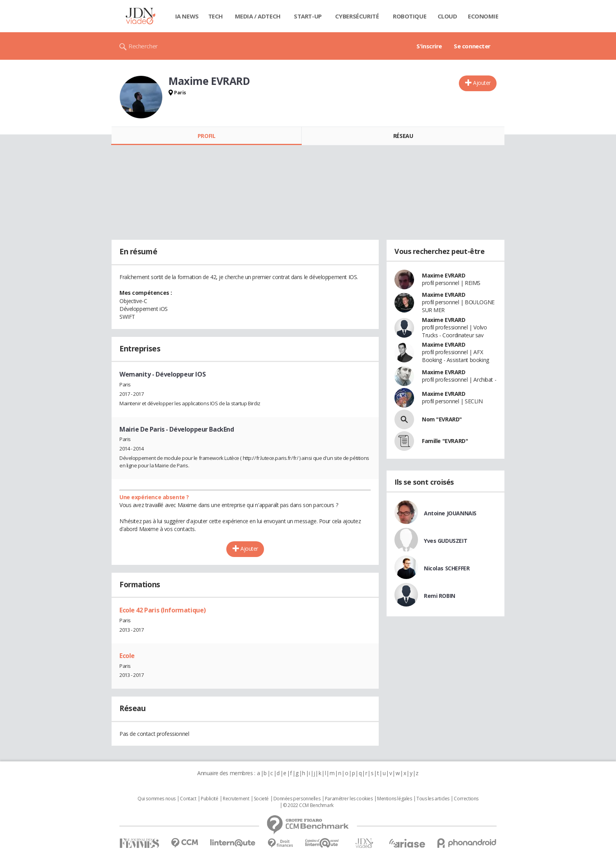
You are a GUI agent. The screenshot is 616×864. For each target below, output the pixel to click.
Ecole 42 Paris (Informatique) (163, 610)
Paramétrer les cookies (349, 799)
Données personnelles (297, 799)
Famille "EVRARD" (445, 441)
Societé (261, 799)
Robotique (410, 16)
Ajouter (482, 83)
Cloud (447, 16)
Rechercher (143, 46)
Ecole (127, 656)
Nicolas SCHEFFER (447, 568)
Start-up (308, 16)
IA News (187, 16)
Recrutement (236, 799)
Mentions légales (394, 799)
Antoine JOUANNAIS (450, 513)
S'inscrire (429, 46)
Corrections (466, 799)
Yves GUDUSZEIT (445, 541)
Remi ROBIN (440, 596)
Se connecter (472, 46)
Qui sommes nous (157, 799)
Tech (215, 16)
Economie (483, 16)
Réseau (403, 136)
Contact (188, 799)
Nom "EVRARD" (442, 419)
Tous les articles (433, 799)
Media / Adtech (258, 16)
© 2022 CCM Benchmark (308, 805)
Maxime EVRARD (444, 275)
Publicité (209, 799)
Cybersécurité (357, 16)
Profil (206, 136)
